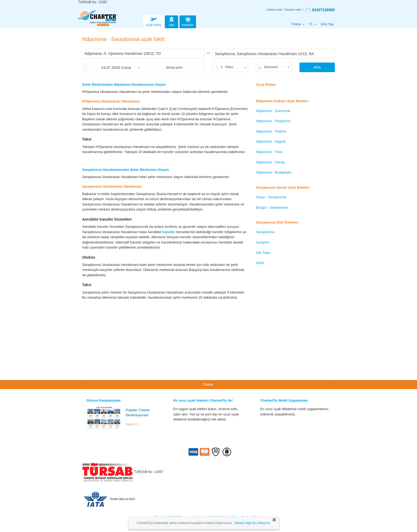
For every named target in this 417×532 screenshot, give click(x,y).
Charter (208, 385)
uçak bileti (153, 21)
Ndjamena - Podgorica (273, 121)
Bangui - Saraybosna (272, 207)
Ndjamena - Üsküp (270, 162)
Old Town (263, 253)
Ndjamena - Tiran (269, 152)
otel (172, 21)
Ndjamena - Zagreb (271, 141)
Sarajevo (263, 242)
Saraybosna (265, 232)
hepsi (132, 424)
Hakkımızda (274, 10)
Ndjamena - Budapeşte (274, 172)
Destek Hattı (293, 10)
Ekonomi (271, 67)
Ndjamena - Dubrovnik (273, 111)
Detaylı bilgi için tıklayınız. (253, 523)
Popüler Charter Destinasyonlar (138, 413)
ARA (317, 67)
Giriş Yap (327, 24)
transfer (188, 21)
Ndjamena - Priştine (271, 131)
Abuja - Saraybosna (271, 197)
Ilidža (260, 263)
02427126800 (320, 10)
